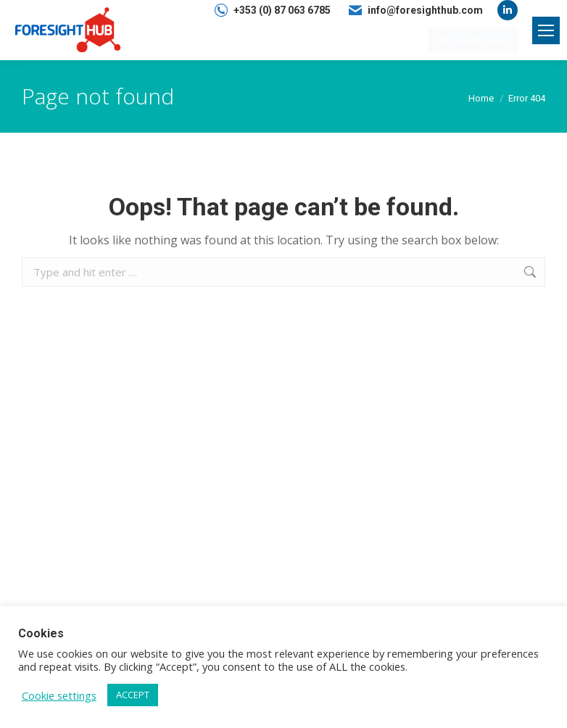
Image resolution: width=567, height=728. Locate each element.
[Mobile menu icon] (546, 30)
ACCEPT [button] (133, 695)
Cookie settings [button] (59, 695)
